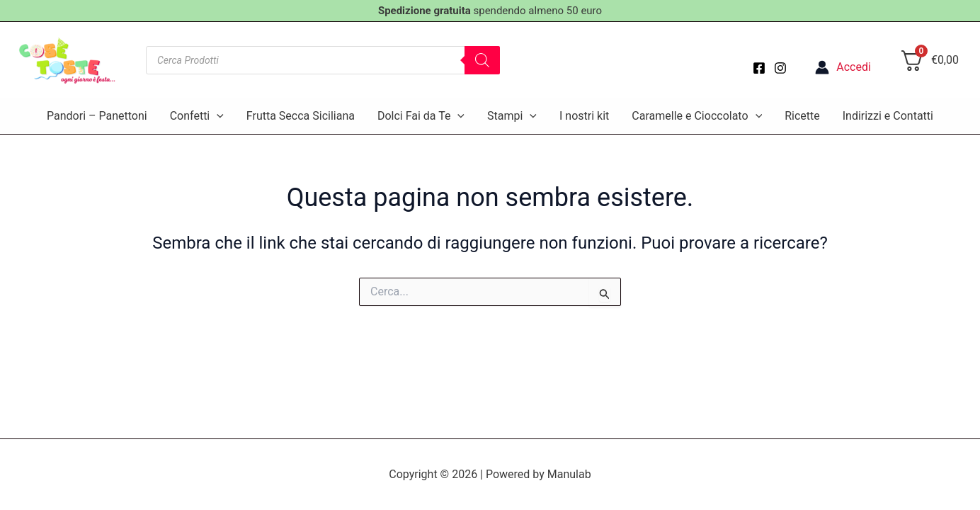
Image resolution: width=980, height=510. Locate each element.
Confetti (197, 116)
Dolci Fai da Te (421, 116)
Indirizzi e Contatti (888, 116)
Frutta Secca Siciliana (301, 116)
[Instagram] (780, 68)
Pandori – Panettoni (97, 116)
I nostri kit (584, 116)
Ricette (802, 116)
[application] (217, 116)
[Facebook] (759, 68)
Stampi (512, 116)
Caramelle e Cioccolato (697, 116)
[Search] (482, 60)
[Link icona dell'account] (843, 67)
